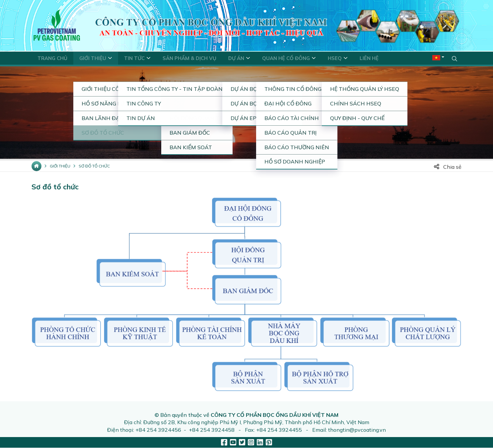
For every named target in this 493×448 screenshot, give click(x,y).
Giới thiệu (60, 166)
